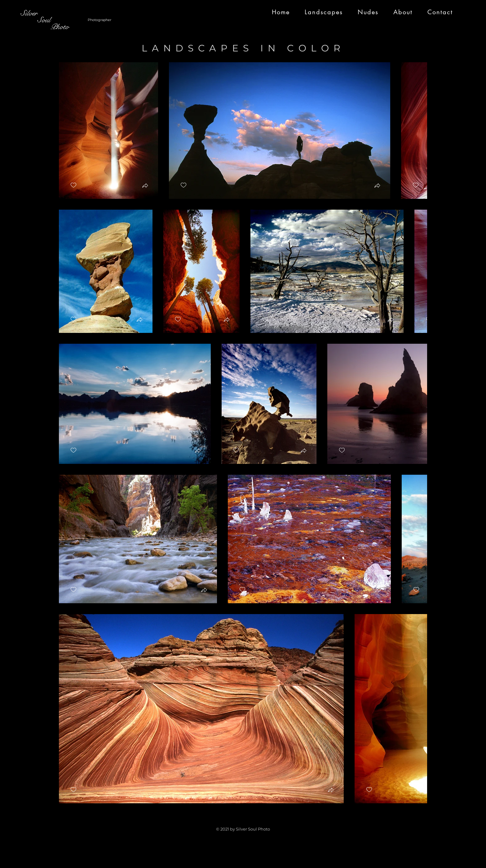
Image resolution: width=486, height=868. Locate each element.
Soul (36, 20)
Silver (29, 13)
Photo (45, 27)
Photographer (99, 20)
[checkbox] (73, 185)
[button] (145, 186)
